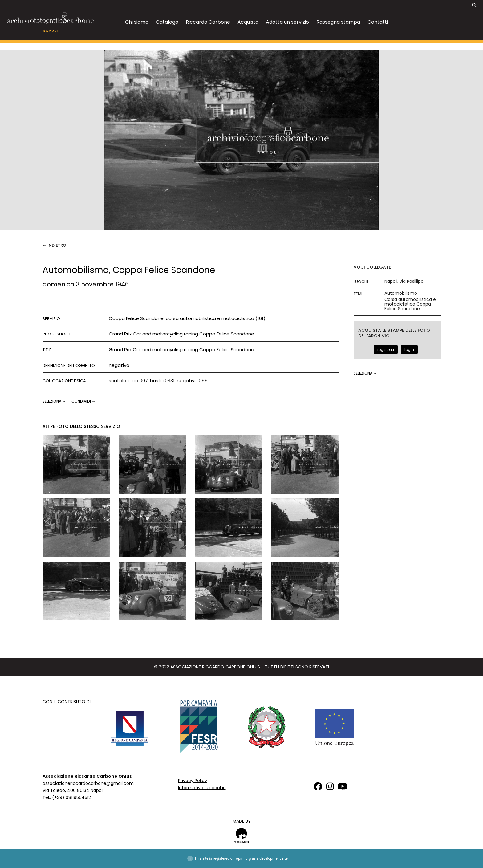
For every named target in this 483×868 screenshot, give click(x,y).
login (409, 349)
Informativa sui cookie (202, 788)
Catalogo (167, 22)
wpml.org (243, 858)
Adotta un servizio (287, 22)
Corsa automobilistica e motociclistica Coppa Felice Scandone (410, 304)
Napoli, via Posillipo (404, 281)
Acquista (248, 22)
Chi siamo (137, 22)
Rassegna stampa (338, 22)
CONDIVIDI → (83, 401)
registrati (386, 349)
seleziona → (55, 401)
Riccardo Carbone (208, 22)
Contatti (378, 22)
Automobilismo (401, 293)
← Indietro (54, 245)
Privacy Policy (193, 781)
